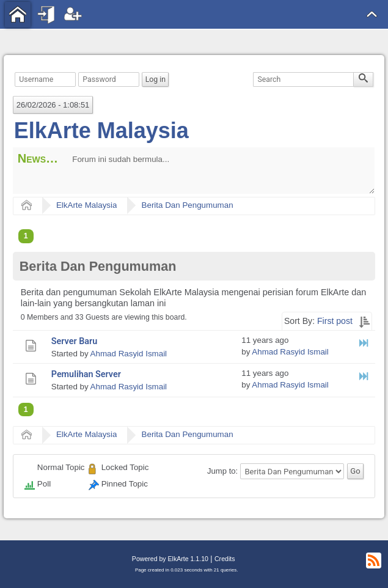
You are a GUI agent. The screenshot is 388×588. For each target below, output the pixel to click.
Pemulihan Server (86, 374)
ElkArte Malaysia (101, 130)
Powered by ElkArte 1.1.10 (170, 559)
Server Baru (75, 341)
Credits (225, 559)
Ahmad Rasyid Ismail (129, 354)
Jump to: (222, 471)
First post (335, 321)
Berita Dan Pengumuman (188, 205)
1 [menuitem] (26, 236)
